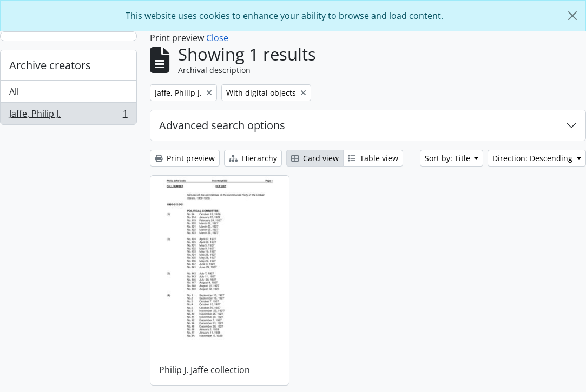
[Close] (572, 16)
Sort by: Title (449, 158)
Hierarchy (253, 158)
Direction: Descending (534, 158)
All (14, 91)
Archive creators (50, 65)
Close (217, 38)
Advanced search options (222, 125)
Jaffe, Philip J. (68, 116)
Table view (373, 158)
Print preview (185, 158)
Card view (315, 158)
